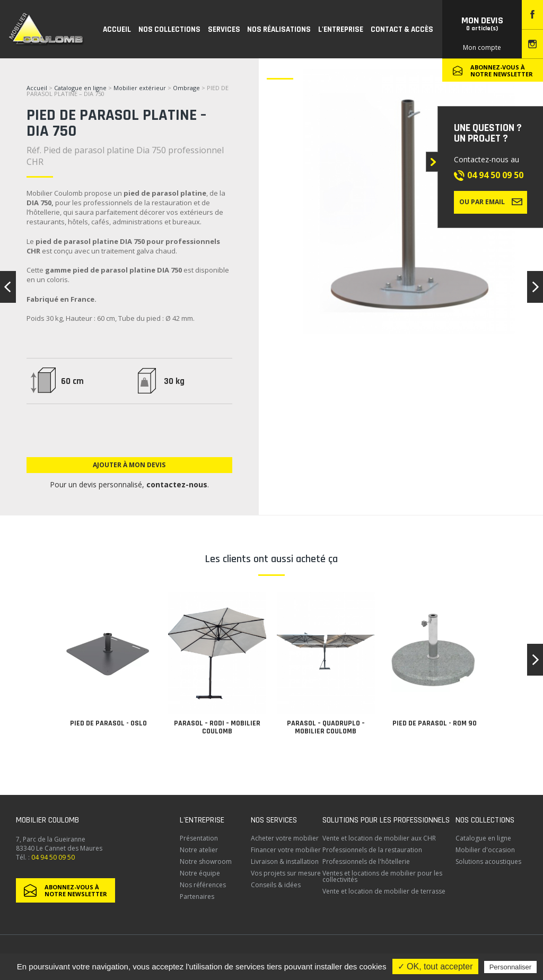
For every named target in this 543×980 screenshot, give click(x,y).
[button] (535, 660)
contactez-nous (177, 484)
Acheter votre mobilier (285, 838)
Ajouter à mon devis (129, 465)
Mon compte (482, 47)
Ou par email (491, 202)
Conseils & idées (276, 885)
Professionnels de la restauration (372, 850)
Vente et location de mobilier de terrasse (384, 891)
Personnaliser (511, 967)
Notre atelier (199, 850)
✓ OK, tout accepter (435, 966)
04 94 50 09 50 (495, 175)
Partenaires (197, 896)
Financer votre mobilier (286, 850)
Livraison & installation (285, 861)
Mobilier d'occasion (485, 850)
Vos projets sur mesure (286, 873)
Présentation (199, 838)
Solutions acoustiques (488, 861)
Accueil (37, 88)
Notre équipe (200, 873)
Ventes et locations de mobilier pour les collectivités (382, 876)
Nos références (203, 885)
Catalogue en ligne (80, 88)
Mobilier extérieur (140, 88)
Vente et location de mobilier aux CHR (379, 838)
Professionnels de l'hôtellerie (366, 861)
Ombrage (186, 88)
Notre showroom (206, 861)
